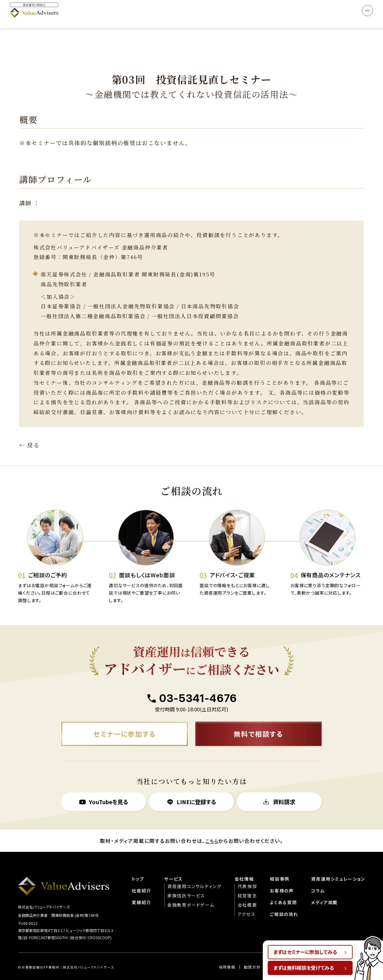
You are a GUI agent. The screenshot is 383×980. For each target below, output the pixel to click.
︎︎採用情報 (226, 953)
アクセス (245, 900)
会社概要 (246, 891)
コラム (317, 876)
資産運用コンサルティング (193, 872)
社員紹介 (140, 876)
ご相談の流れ (284, 900)
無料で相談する (259, 719)
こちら (212, 826)
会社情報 (243, 865)
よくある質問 (283, 888)
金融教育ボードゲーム (189, 891)
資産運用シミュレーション (338, 865)
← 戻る (29, 429)
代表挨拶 (246, 872)
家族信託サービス (185, 881)
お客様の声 (281, 876)
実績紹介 (140, 888)
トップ (136, 865)
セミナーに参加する (125, 719)
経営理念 (246, 881)
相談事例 (279, 865)
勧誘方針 (251, 953)
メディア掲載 (324, 888)
